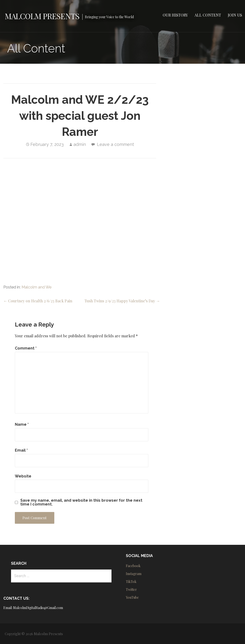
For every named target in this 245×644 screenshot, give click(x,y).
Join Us (235, 15)
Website (23, 476)
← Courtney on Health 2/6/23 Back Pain (38, 301)
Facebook (133, 566)
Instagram (134, 574)
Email (21, 450)
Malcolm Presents (42, 16)
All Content (208, 15)
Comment (26, 348)
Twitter (131, 589)
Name (22, 424)
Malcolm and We (36, 287)
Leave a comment (115, 144)
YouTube (132, 597)
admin (80, 144)
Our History (175, 15)
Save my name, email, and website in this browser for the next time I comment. (81, 502)
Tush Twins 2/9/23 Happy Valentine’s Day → (122, 301)
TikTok (131, 582)
